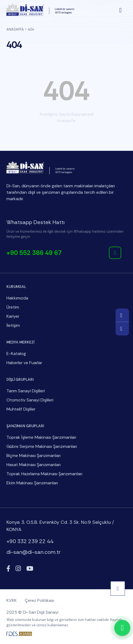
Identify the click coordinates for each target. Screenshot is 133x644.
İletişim (13, 325)
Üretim (13, 307)
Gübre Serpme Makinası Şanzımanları (42, 446)
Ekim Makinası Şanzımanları (32, 483)
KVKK (12, 600)
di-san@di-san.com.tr (34, 552)
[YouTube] (30, 569)
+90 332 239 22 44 (30, 541)
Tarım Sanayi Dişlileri (26, 391)
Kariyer (13, 316)
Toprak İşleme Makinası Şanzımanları (41, 437)
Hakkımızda (17, 298)
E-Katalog (16, 354)
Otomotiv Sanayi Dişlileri (30, 400)
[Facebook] (8, 569)
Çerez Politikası (39, 600)
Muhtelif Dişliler (21, 409)
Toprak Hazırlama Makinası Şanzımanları (44, 474)
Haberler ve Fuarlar (24, 363)
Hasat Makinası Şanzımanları (34, 465)
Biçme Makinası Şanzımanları (34, 455)
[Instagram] (18, 569)
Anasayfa (15, 29)
